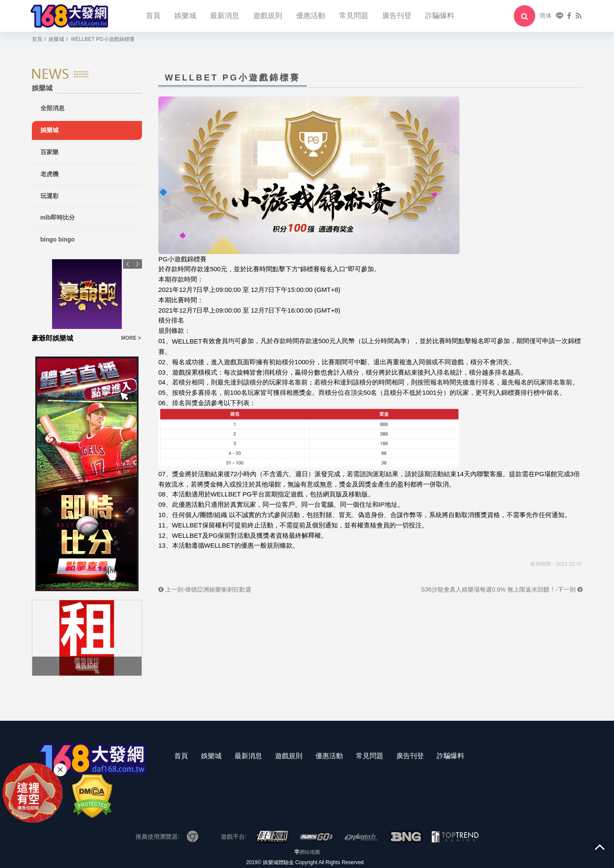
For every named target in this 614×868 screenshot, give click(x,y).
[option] (87, 301)
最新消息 (225, 16)
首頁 (153, 16)
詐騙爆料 (440, 16)
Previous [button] (128, 264)
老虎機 (49, 174)
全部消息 (52, 108)
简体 (546, 15)
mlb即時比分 (58, 217)
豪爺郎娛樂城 (52, 338)
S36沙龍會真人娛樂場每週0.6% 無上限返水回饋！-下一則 (501, 589)
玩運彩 (49, 196)
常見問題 (354, 16)
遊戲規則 (268, 16)
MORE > (131, 338)
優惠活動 (311, 16)
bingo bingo (58, 239)
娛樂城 (185, 16)
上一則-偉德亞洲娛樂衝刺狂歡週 (205, 589)
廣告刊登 (397, 16)
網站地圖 (310, 852)
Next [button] (137, 264)
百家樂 (49, 152)
